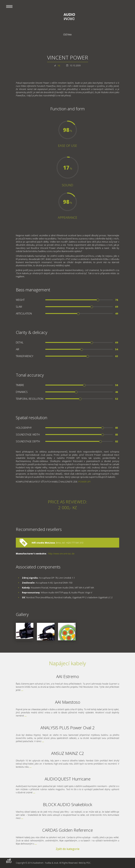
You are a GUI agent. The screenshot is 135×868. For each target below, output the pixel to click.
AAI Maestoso (68, 702)
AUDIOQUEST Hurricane (68, 779)
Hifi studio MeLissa (43, 543)
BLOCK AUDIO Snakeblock (67, 804)
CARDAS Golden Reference (67, 830)
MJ (59, 66)
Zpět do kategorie (68, 849)
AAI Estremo (68, 676)
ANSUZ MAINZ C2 (68, 753)
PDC (88, 863)
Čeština (67, 35)
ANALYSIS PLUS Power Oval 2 (68, 728)
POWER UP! (84, 482)
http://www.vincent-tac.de (61, 554)
